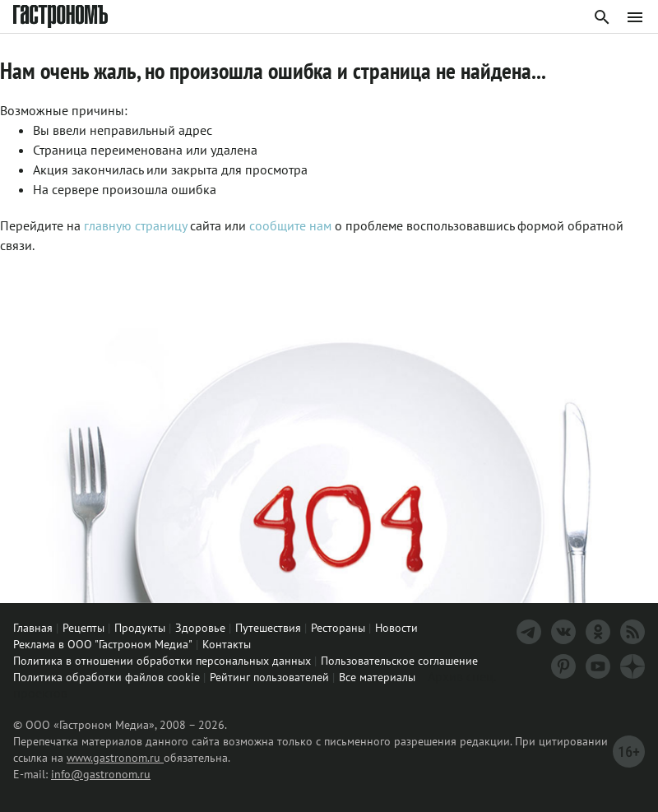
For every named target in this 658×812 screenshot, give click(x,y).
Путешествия (268, 628)
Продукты (140, 628)
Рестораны (338, 628)
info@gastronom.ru (101, 774)
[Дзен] (633, 666)
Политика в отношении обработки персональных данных (162, 661)
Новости (396, 628)
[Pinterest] (563, 666)
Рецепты (83, 628)
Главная (33, 628)
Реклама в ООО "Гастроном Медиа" (103, 644)
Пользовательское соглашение (399, 661)
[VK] (563, 632)
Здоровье (200, 628)
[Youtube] (598, 666)
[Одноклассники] (598, 632)
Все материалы (377, 677)
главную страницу (135, 225)
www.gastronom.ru (115, 758)
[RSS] (633, 632)
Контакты (227, 644)
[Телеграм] (529, 632)
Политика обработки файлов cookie (107, 677)
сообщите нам (292, 225)
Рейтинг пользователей (269, 677)
